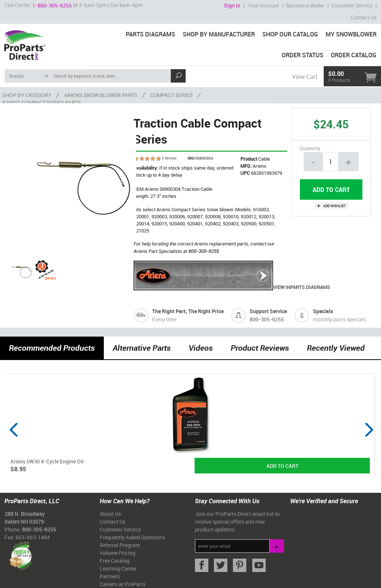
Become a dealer (305, 5)
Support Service (268, 311)
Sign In (232, 5)
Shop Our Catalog (290, 34)
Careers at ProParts (123, 584)
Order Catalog (354, 55)
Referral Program (120, 545)
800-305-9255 (204, 251)
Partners (110, 576)
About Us (110, 514)
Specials (323, 311)
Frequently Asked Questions (132, 537)
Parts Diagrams (151, 34)
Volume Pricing (118, 553)
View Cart (305, 77)
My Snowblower (351, 34)
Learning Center (118, 568)
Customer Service (352, 5)
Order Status (302, 55)
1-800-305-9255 (52, 5)
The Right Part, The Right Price (188, 311)
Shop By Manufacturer (219, 34)
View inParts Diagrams (232, 287)
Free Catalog (115, 561)
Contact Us (364, 17)
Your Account (263, 5)
